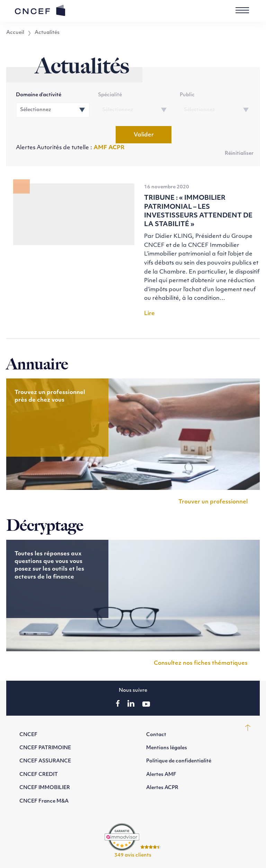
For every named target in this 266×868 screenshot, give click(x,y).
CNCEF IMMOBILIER (45, 788)
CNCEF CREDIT (39, 775)
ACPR (117, 148)
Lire (149, 314)
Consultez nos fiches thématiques (201, 663)
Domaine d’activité (39, 95)
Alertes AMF (161, 775)
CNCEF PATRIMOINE (45, 748)
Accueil (15, 33)
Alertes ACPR (162, 788)
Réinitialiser (239, 154)
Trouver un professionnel (213, 502)
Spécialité (110, 95)
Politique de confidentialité (179, 761)
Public (187, 95)
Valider (144, 135)
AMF (101, 148)
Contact (156, 735)
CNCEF (28, 735)
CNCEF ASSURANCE (45, 761)
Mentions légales (167, 748)
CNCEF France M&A (44, 801)
